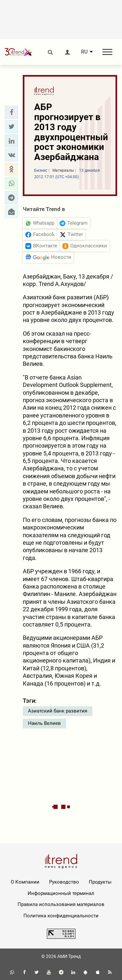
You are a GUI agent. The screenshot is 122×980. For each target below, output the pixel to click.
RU (84, 52)
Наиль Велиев (44, 723)
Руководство (64, 882)
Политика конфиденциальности (61, 916)
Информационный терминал (61, 893)
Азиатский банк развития (58, 711)
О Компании (25, 882)
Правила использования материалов (61, 904)
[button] (11, 112)
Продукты (100, 882)
